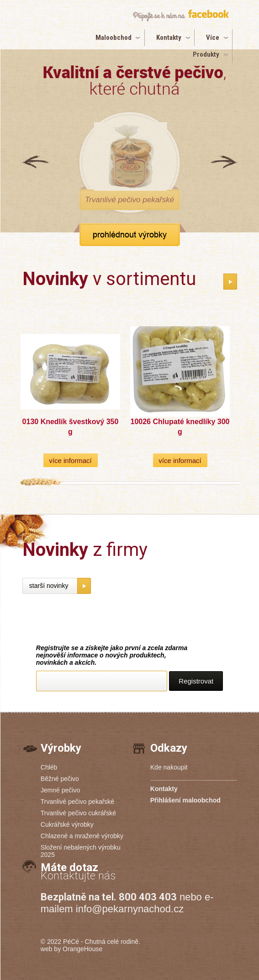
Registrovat (196, 681)
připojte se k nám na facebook (181, 15)
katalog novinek (230, 282)
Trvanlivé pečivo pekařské (77, 802)
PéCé (71, 942)
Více (213, 38)
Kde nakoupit (169, 767)
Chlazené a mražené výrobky (82, 836)
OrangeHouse (82, 949)
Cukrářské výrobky (67, 824)
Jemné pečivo (60, 790)
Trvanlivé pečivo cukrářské (78, 813)
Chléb (49, 767)
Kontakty (169, 38)
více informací (70, 460)
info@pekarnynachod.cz (130, 909)
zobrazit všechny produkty (130, 235)
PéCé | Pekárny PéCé (53, 31)
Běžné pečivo (60, 779)
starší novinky (49, 586)
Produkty (206, 54)
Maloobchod (114, 38)
